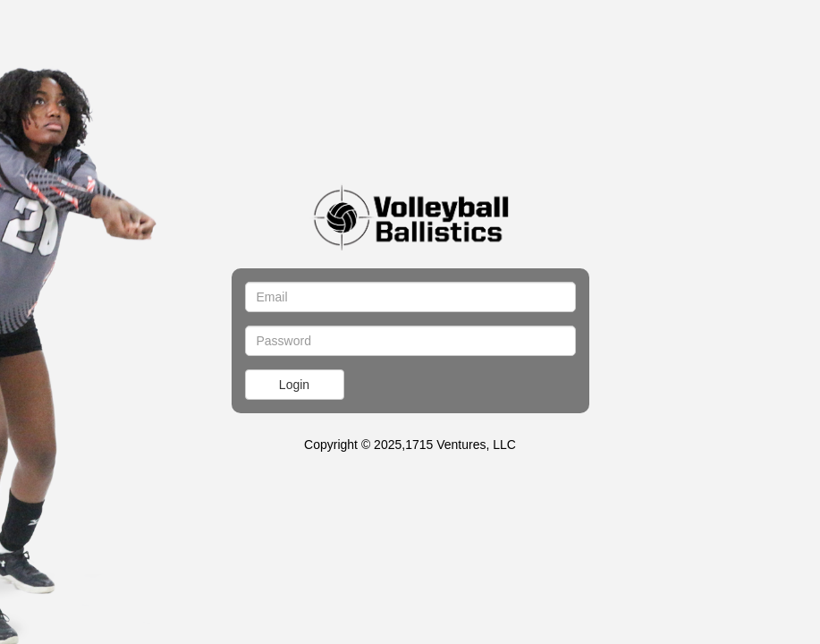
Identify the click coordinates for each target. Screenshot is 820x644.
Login (294, 385)
